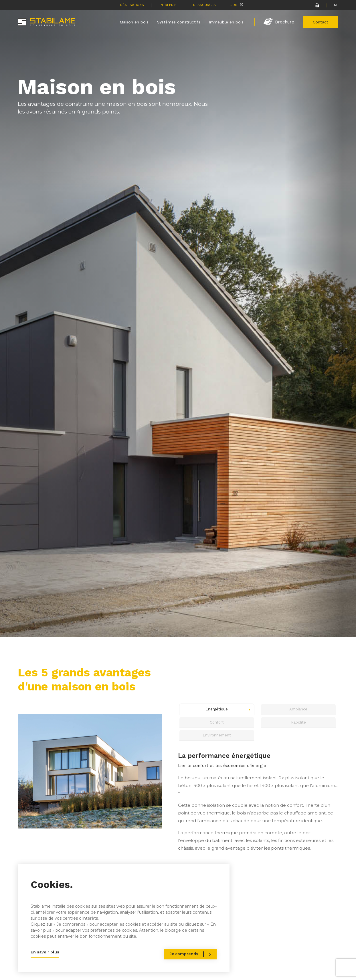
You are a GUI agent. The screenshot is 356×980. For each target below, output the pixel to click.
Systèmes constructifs (179, 22)
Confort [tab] (217, 722)
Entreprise (169, 5)
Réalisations (132, 5)
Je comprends (184, 954)
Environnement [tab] (217, 735)
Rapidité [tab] (298, 722)
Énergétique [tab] (217, 709)
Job (234, 5)
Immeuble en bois (226, 22)
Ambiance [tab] (298, 709)
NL (336, 5)
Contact (321, 22)
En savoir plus (45, 952)
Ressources (204, 5)
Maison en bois (134, 22)
